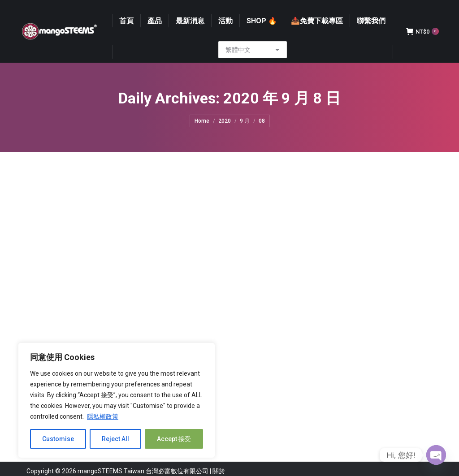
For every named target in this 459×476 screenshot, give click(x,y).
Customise (58, 439)
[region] (117, 400)
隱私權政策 (103, 416)
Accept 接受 (174, 439)
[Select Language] (253, 67)
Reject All (115, 439)
